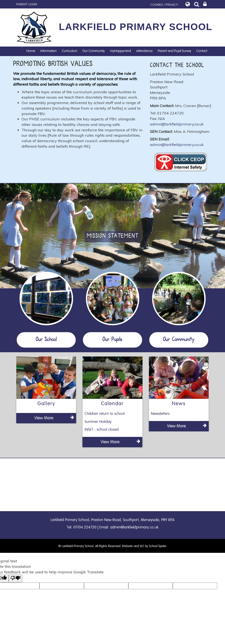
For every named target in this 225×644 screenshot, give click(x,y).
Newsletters (160, 414)
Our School (46, 340)
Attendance (144, 51)
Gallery (46, 404)
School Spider (158, 546)
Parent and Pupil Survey (174, 51)
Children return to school (105, 414)
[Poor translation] (15, 579)
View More (54, 418)
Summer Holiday (98, 422)
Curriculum (70, 51)
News (179, 404)
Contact (202, 51)
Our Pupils (112, 340)
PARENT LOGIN (27, 4)
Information (49, 51)
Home (31, 51)
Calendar (112, 404)
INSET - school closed (102, 430)
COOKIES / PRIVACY (164, 5)
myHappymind (120, 51)
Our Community (94, 51)
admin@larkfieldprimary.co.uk (177, 124)
